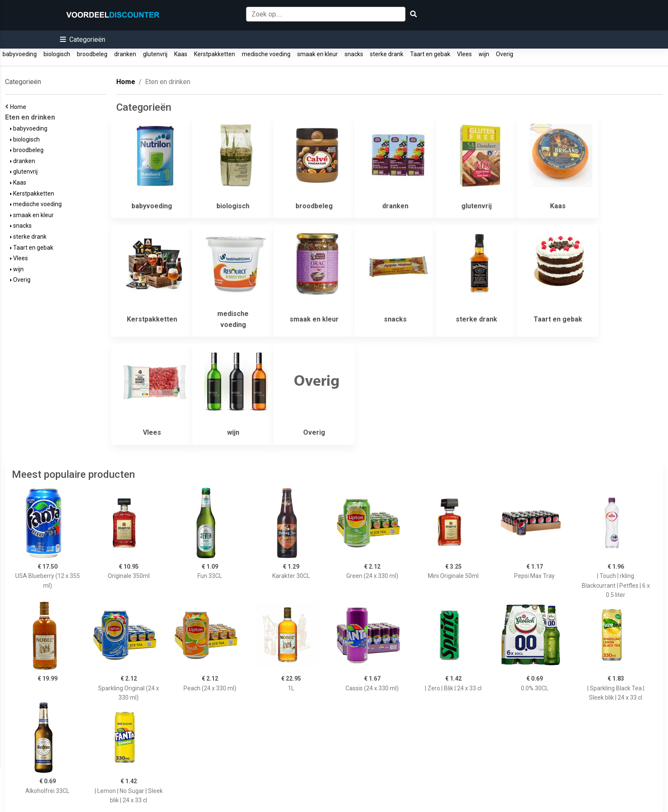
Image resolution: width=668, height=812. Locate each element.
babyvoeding (20, 54)
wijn (484, 54)
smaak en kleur (318, 54)
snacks (354, 54)
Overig (505, 54)
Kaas (181, 54)
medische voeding (266, 54)
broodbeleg (92, 54)
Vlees (464, 54)
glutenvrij (155, 54)
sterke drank (387, 54)
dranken (125, 54)
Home (19, 107)
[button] (83, 40)
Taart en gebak (430, 54)
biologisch (57, 54)
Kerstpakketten (215, 54)
